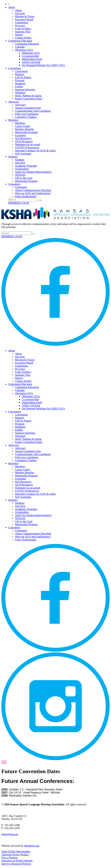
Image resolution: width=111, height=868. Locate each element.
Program (20, 80)
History (19, 35)
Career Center (23, 126)
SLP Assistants (23, 154)
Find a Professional (26, 196)
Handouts (20, 83)
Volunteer (20, 93)
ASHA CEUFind (31, 62)
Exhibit (19, 86)
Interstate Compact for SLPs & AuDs (35, 151)
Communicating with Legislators (33, 111)
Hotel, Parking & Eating (28, 96)
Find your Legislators (27, 114)
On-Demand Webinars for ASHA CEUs (43, 65)
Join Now (20, 163)
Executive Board (24, 19)
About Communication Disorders (33, 190)
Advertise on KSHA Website (17, 861)
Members (13, 120)
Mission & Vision (25, 16)
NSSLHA (20, 175)
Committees (22, 22)
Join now (20, 13)
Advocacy (14, 102)
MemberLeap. (32, 846)
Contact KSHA (23, 38)
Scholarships (22, 169)
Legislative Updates (26, 117)
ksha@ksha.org (10, 834)
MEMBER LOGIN (19, 203)
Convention (15, 68)
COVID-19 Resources (27, 147)
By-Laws (20, 25)
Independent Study (32, 59)
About (12, 7)
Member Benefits (25, 129)
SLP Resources (23, 138)
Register (19, 74)
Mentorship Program (26, 132)
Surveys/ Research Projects (16, 864)
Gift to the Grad (24, 178)
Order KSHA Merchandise (16, 851)
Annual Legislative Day (28, 108)
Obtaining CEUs (24, 50)
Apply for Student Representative (33, 172)
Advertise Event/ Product (15, 855)
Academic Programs (26, 166)
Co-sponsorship (30, 56)
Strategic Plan (23, 32)
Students (13, 157)
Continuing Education (20, 41)
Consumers (14, 184)
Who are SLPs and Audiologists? (33, 193)
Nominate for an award (28, 144)
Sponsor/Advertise (25, 90)
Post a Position (9, 858)
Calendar (20, 47)
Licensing (20, 135)
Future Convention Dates (29, 99)
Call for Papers (23, 77)
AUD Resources (24, 141)
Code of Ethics (23, 29)
